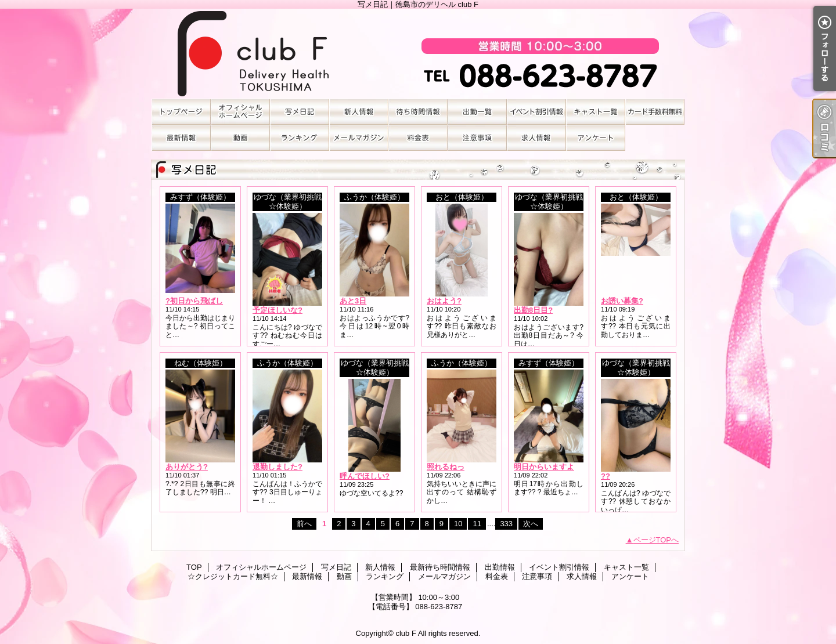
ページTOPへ (656, 540)
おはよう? (444, 301)
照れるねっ (446, 467)
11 (477, 524)
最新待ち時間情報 (418, 112)
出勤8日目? (533, 310)
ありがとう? (187, 467)
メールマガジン (359, 138)
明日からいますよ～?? (552, 467)
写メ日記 (300, 112)
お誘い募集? (622, 301)
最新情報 (181, 138)
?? (606, 476)
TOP (181, 112)
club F (406, 633)
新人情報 (359, 112)
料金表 (418, 138)
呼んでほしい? (365, 476)
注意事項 (477, 138)
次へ (531, 524)
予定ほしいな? (278, 310)
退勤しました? (278, 467)
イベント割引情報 (536, 112)
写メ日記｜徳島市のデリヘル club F (418, 54)
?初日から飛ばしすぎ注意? (212, 301)
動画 (240, 138)
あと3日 (353, 301)
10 (458, 524)
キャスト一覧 (596, 112)
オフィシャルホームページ (240, 112)
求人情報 (536, 138)
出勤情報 (477, 112)
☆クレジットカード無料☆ (655, 112)
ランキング (300, 138)
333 (506, 524)
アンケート (596, 138)
